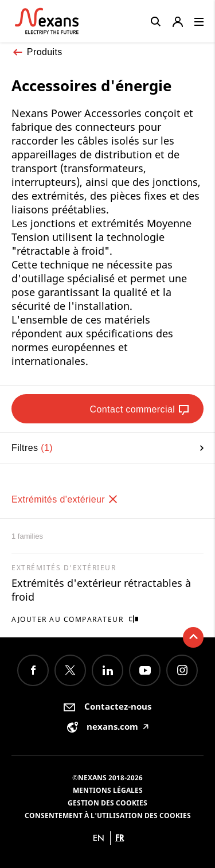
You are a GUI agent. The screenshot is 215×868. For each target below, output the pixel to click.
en (99, 838)
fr (120, 838)
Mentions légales (108, 790)
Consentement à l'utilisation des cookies (108, 816)
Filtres (107, 448)
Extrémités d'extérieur (65, 499)
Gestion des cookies (107, 803)
